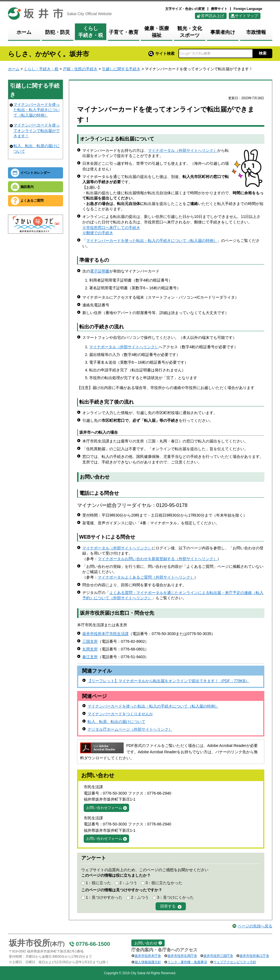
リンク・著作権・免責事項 (187, 962)
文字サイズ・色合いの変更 (185, 9)
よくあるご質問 (32, 201)
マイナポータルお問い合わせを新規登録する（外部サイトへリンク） (157, 559)
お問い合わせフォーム (104, 808)
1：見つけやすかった (104, 897)
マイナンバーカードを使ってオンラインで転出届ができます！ (37, 130)
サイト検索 (161, 53)
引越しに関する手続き (121, 69)
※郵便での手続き (98, 233)
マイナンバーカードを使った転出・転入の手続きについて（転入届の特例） (152, 241)
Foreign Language (248, 9)
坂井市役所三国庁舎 (218, 956)
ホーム (14, 69)
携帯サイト (219, 9)
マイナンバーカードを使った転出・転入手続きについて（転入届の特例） (37, 110)
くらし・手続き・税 (41, 69)
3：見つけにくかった (176, 897)
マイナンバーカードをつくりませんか (120, 714)
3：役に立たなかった (164, 883)
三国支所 (90, 641)
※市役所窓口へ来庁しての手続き (111, 228)
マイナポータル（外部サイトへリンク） (183, 150)
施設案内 (27, 187)
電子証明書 (100, 271)
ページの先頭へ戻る (255, 926)
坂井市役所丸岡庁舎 (182, 956)
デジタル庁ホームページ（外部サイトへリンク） (130, 729)
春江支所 (90, 657)
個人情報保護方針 (148, 962)
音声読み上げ (213, 16)
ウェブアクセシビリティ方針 (235, 962)
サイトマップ (246, 16)
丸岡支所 (90, 649)
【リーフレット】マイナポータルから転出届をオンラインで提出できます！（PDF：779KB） (168, 681)
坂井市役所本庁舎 (148, 956)
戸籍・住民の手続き (80, 69)
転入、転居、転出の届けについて (116, 722)
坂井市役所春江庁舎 (254, 956)
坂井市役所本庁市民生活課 (105, 634)
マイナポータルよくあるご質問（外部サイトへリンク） (146, 577)
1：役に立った (98, 883)
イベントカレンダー (35, 173)
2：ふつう (128, 883)
